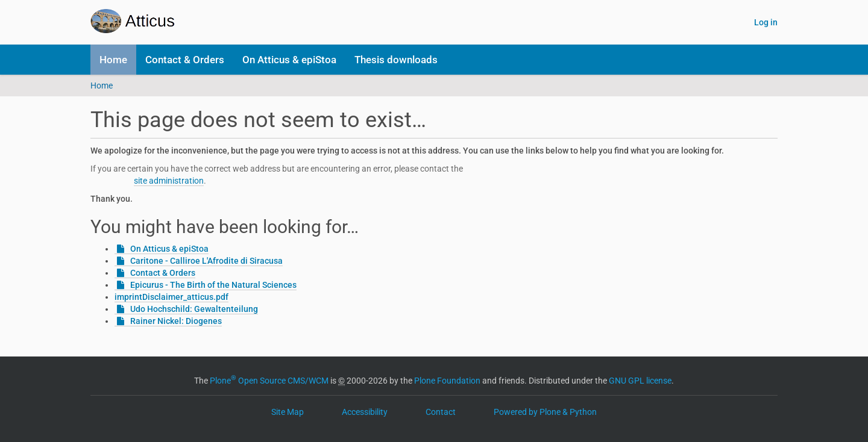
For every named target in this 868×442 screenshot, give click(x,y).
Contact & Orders (185, 60)
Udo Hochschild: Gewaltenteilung (194, 309)
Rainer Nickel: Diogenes (176, 321)
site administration (169, 181)
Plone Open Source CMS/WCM (269, 381)
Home (113, 60)
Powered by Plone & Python (545, 412)
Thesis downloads (396, 60)
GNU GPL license (640, 381)
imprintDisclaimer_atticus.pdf (171, 297)
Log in (766, 22)
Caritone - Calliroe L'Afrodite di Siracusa (206, 261)
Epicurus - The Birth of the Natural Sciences (213, 285)
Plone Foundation (447, 381)
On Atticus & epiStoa (289, 60)
